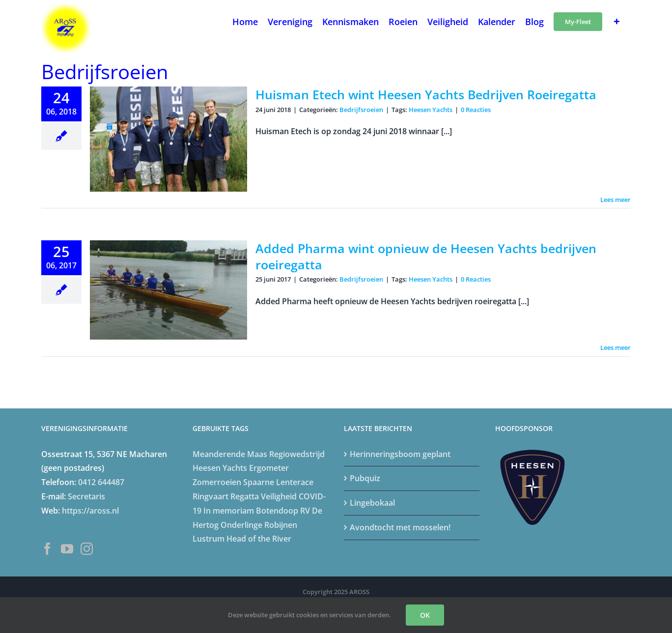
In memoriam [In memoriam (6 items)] (229, 511)
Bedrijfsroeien (361, 110)
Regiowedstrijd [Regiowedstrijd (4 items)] (297, 454)
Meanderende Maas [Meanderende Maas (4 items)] (230, 454)
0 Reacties (476, 110)
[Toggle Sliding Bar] (616, 21)
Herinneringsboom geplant (400, 454)
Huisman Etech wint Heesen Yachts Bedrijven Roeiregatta (426, 94)
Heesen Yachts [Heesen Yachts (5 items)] (220, 468)
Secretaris (86, 496)
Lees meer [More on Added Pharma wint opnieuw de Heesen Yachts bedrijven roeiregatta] (616, 347)
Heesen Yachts (431, 110)
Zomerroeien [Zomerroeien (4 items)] (217, 482)
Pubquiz (365, 478)
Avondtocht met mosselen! (400, 527)
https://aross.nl (90, 511)
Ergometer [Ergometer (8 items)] (269, 468)
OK (425, 615)
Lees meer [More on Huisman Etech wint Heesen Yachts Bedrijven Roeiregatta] (616, 200)
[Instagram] (87, 549)
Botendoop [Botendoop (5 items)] (277, 511)
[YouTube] (67, 549)
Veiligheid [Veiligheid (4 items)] (279, 496)
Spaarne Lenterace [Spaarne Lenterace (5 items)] (278, 482)
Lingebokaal (372, 503)
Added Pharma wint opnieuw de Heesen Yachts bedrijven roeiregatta (426, 256)
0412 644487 (101, 482)
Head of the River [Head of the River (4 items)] (259, 539)
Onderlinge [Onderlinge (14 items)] (241, 525)
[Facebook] (47, 549)
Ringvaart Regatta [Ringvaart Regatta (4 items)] (226, 496)
